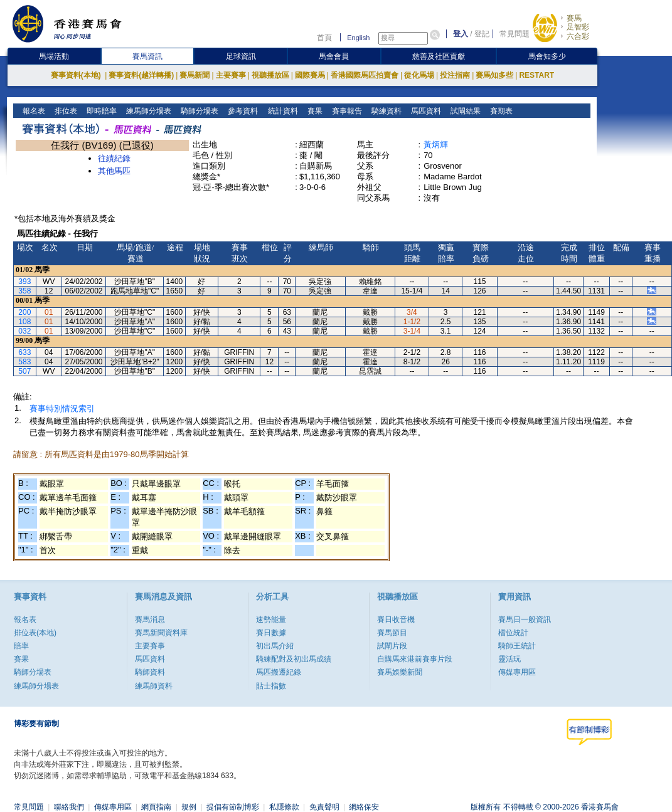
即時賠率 (101, 111)
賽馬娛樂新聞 (400, 672)
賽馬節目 (392, 633)
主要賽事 (231, 75)
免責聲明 (324, 807)
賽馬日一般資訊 (525, 620)
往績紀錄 (114, 158)
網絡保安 (364, 807)
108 (24, 322)
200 (24, 312)
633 (24, 352)
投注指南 (455, 75)
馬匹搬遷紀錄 (279, 672)
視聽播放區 (270, 75)
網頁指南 (156, 807)
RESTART (536, 75)
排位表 (65, 111)
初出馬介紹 (275, 646)
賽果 (313, 111)
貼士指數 (271, 686)
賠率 (21, 646)
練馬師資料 (154, 686)
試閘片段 (392, 646)
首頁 (324, 38)
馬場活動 (54, 56)
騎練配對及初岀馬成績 (294, 659)
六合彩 (578, 36)
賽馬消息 (150, 620)
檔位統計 (513, 633)
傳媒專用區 (517, 672)
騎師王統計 (517, 646)
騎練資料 (385, 111)
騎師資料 (150, 672)
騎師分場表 (199, 111)
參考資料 (242, 111)
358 (24, 291)
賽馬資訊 (147, 56)
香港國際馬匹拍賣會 (365, 75)
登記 (482, 34)
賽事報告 (345, 111)
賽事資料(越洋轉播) (141, 75)
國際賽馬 (310, 75)
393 (24, 282)
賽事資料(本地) (77, 75)
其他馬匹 (114, 171)
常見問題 (515, 34)
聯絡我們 (69, 807)
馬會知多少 (547, 56)
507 (24, 371)
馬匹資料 (424, 111)
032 (24, 331)
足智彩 (578, 27)
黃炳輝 (436, 145)
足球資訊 (241, 56)
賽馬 (574, 18)
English (358, 38)
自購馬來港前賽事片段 (415, 659)
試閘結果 (464, 111)
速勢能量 (271, 620)
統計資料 (281, 111)
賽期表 (500, 111)
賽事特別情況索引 (62, 409)
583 (24, 362)
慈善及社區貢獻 (439, 56)
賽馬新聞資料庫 (161, 633)
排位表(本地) (35, 633)
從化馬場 (419, 75)
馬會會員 (334, 56)
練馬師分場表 (148, 111)
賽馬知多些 (494, 75)
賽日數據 (271, 633)
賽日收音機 (396, 620)
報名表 (33, 111)
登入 (461, 34)
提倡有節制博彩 (233, 807)
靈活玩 (509, 659)
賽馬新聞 (195, 75)
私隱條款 (284, 807)
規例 (189, 807)
